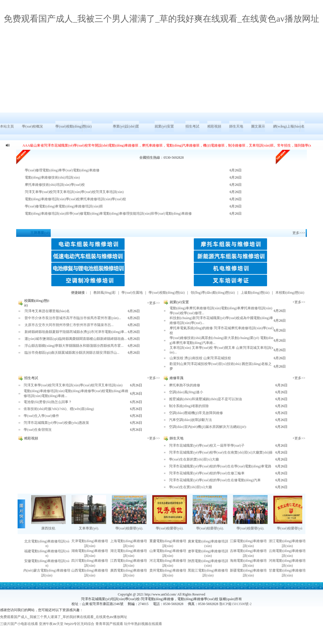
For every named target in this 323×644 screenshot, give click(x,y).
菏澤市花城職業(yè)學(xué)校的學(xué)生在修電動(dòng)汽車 (215, 480)
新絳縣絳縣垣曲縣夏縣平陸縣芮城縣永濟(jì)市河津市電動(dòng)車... (76, 332)
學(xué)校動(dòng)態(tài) (73, 126)
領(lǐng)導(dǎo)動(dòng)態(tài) (213, 293)
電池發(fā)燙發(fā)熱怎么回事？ (48, 402)
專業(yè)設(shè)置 (126, 126)
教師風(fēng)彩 (105, 293)
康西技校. (49, 528)
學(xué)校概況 (32, 126)
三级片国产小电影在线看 (19, 624)
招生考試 (192, 126)
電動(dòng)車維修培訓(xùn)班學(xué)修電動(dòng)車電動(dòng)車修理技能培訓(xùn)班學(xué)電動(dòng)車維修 (108, 214)
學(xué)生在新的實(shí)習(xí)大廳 (194, 459)
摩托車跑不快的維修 (185, 385)
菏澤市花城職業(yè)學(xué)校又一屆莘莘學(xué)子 (207, 445)
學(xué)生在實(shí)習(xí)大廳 (190, 487)
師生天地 (236, 126)
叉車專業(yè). (89, 528)
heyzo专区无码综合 (79, 624)
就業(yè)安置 (164, 126)
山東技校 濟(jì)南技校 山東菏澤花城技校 (200, 358)
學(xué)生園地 (132, 293)
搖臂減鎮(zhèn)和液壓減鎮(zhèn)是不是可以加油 (205, 399)
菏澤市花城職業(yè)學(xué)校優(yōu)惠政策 (56, 423)
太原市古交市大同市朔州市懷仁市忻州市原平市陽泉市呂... (69, 325)
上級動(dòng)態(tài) (255, 293)
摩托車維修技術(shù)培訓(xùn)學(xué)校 (55, 185)
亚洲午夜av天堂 (51, 624)
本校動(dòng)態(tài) (290, 293)
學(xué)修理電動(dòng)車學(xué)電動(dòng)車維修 (62, 170)
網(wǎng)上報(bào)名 (289, 126)
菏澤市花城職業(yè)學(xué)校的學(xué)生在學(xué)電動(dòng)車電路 (220, 466)
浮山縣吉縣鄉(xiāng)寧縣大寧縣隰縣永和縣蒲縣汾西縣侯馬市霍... (74, 346)
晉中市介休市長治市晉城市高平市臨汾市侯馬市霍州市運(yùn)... (73, 318)
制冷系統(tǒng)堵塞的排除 (189, 406)
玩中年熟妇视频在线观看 (143, 624)
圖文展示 (258, 126)
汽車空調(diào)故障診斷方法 (190, 420)
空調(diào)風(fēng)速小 (186, 392)
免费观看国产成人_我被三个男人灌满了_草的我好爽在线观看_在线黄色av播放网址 (161, 19)
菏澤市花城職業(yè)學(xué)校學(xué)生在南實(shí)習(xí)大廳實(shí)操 (221, 452)
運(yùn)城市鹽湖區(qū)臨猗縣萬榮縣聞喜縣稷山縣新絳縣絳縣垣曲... (76, 339)
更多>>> (299, 233)
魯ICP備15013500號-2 (235, 604)
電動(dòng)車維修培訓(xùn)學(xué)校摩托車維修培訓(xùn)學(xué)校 (75, 199)
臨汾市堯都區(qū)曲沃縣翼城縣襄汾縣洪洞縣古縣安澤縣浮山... (72, 353)
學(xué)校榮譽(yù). (129, 528)
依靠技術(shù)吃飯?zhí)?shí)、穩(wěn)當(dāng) (59, 409)
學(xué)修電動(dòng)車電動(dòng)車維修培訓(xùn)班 (64, 206)
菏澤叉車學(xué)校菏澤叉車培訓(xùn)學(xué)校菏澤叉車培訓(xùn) (74, 192)
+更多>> (153, 303)
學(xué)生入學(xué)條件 (41, 416)
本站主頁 (7, 126)
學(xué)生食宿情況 (38, 430)
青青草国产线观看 (109, 624)
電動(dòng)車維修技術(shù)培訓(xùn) (52, 177)
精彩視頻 (214, 126)
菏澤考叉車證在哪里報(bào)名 (47, 311)
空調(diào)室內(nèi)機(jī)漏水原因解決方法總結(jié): (208, 427)
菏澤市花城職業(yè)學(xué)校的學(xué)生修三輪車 (207, 473)
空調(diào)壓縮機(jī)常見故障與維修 (196, 413)
